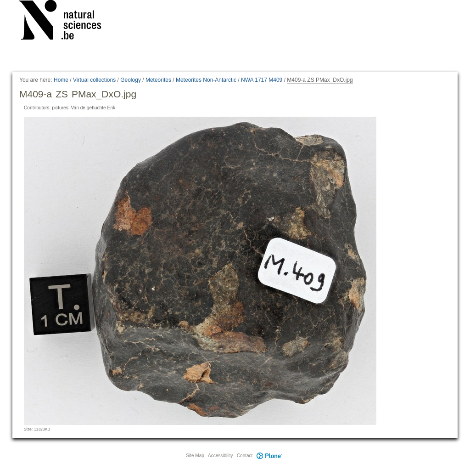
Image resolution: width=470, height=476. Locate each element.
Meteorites (158, 80)
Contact (245, 456)
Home (61, 80)
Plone (269, 456)
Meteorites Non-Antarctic (206, 80)
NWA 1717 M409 (262, 80)
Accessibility (220, 456)
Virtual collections (94, 80)
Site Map (195, 456)
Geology (131, 80)
